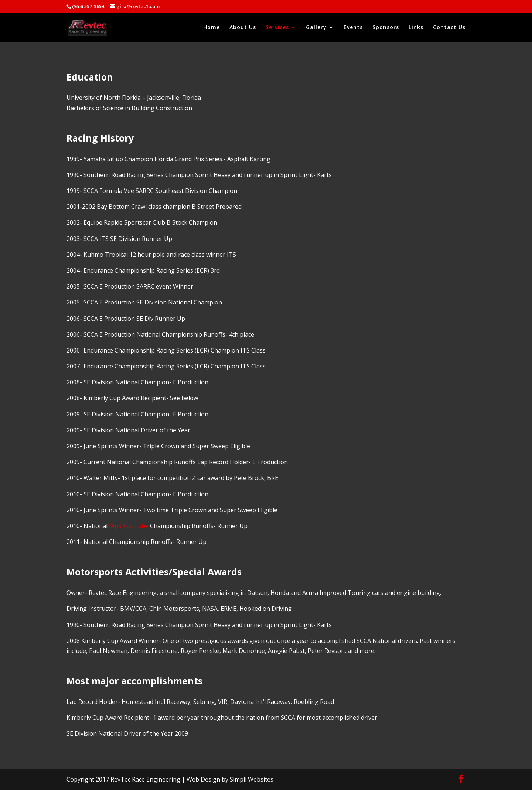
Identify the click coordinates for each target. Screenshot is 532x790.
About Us (243, 28)
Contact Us (449, 28)
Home (212, 28)
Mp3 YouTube (129, 526)
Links (416, 28)
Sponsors (386, 28)
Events (353, 28)
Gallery (316, 28)
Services (277, 28)
